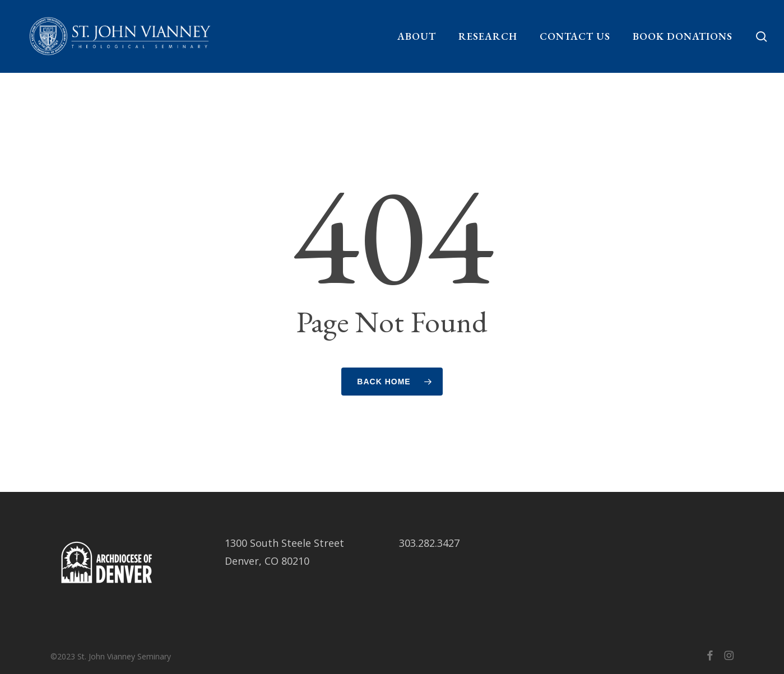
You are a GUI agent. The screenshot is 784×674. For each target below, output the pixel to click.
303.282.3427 (429, 543)
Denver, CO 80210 (267, 561)
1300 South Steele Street (284, 543)
